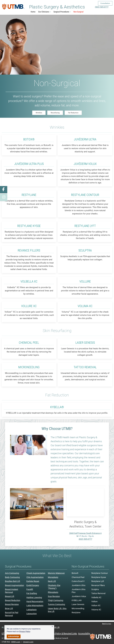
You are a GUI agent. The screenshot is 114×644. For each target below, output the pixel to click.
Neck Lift (56, 627)
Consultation (105, 3)
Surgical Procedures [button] (62, 12)
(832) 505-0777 (102, 7)
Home (33, 12)
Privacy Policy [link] (25, 631)
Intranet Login (28, 642)
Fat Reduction (73, 113)
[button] (52, 627)
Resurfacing (55, 113)
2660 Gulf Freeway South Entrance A (85, 533)
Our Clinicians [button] (44, 12)
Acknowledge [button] (14, 636)
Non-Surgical (78, 12)
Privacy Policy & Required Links (62, 634)
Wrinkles (39, 113)
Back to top (107, 624)
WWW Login (16, 642)
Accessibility (84, 634)
